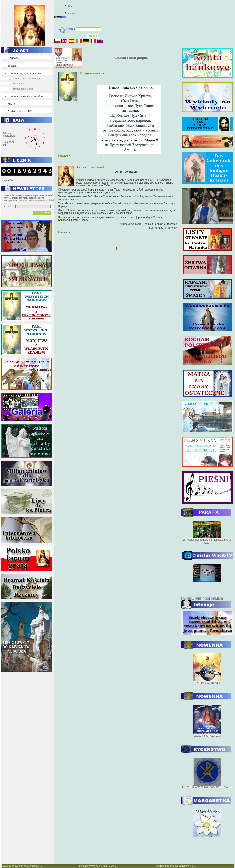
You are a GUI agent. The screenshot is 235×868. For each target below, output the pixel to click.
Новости (13, 58)
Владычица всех (93, 73)
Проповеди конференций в (25, 96)
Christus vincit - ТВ (19, 111)
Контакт (72, 14)
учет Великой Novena (207, 683)
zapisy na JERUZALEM (207, 736)
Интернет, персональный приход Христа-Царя (207, 541)
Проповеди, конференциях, (26, 73)
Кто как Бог (19, 84)
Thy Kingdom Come (23, 89)
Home (71, 6)
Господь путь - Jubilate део (27, 79)
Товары (13, 66)
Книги (11, 104)
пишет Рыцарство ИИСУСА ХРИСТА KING (208, 787)
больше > (64, 156)
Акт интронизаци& (91, 167)
